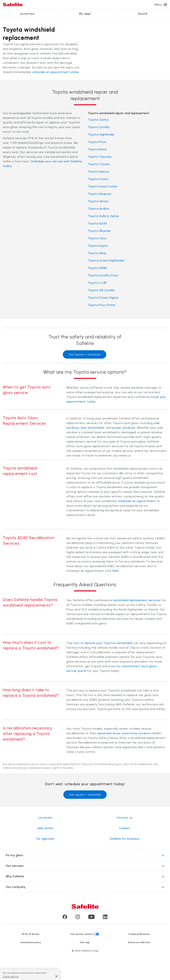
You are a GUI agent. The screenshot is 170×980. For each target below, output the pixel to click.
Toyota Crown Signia (103, 298)
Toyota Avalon (99, 209)
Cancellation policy (30, 942)
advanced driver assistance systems (124, 733)
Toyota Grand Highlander (106, 260)
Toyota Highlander (101, 134)
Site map (85, 942)
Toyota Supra (98, 246)
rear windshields (93, 428)
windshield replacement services (137, 600)
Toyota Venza (98, 201)
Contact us (125, 818)
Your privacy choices (82, 934)
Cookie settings (11, 977)
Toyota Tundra (99, 164)
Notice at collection (139, 942)
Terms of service (31, 934)
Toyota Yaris (97, 238)
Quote (143, 14)
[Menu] (165, 5)
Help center (45, 828)
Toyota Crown (98, 179)
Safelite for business (125, 839)
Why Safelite (85, 876)
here (115, 571)
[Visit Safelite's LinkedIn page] (105, 918)
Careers (125, 828)
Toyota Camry (98, 120)
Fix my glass (85, 855)
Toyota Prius (97, 142)
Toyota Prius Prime (102, 305)
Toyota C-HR (97, 283)
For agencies (45, 839)
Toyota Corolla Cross (103, 275)
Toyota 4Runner (99, 231)
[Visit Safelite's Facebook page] (65, 918)
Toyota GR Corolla (101, 290)
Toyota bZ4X (98, 223)
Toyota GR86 (97, 268)
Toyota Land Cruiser (103, 186)
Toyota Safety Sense (103, 216)
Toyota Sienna (98, 172)
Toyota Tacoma (100, 157)
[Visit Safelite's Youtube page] (91, 918)
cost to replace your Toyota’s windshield (103, 643)
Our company (85, 887)
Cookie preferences (139, 934)
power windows (124, 428)
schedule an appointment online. (56, 72)
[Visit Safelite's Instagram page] (78, 918)
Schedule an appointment (137, 501)
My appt (85, 14)
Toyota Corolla (99, 127)
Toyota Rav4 (97, 149)
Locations (27, 14)
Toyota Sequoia (100, 194)
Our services (85, 866)
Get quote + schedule (85, 354)
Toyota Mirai (97, 253)
